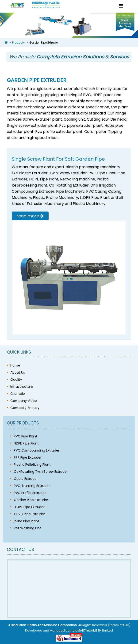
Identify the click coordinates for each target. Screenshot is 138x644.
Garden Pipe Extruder (31, 500)
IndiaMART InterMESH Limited (91, 630)
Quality (16, 379)
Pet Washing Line (28, 528)
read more (30, 216)
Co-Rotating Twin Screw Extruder (41, 472)
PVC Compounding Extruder (37, 450)
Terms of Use (119, 625)
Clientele (18, 394)
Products (19, 43)
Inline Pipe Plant (27, 521)
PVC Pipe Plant (26, 436)
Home (15, 365)
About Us (18, 372)
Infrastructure (22, 387)
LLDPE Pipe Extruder (29, 507)
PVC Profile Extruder (30, 493)
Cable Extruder (26, 479)
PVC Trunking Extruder (32, 486)
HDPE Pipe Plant (26, 443)
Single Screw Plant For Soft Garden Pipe (58, 159)
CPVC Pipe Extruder (29, 514)
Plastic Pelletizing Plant (32, 465)
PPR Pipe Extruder (28, 457)
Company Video (24, 401)
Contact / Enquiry (25, 408)
